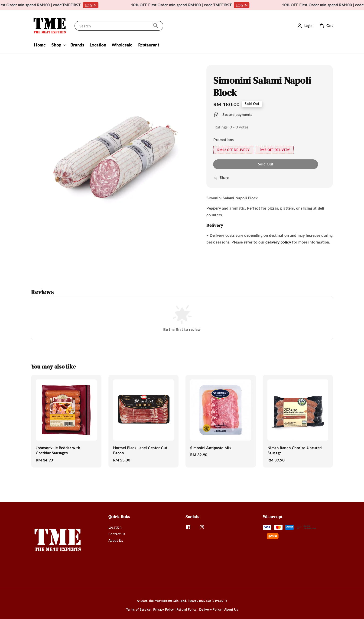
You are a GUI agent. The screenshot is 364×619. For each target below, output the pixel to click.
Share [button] (221, 178)
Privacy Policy (164, 609)
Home (40, 45)
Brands (77, 45)
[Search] (156, 26)
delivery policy (278, 242)
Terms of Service (138, 609)
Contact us (117, 534)
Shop (56, 45)
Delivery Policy (210, 609)
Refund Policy (187, 609)
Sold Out (266, 164)
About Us (116, 541)
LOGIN (99, 5)
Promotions (224, 140)
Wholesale (122, 45)
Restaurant (149, 45)
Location (98, 45)
